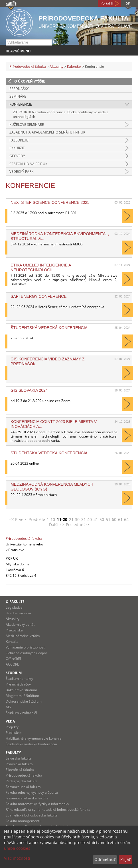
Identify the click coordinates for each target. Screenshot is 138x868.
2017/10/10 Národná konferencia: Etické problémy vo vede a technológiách (61, 114)
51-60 (111, 519)
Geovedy (17, 156)
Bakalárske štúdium (21, 690)
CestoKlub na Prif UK (28, 164)
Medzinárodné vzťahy (23, 636)
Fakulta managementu (24, 821)
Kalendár (74, 66)
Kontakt (12, 642)
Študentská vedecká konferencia (49, 328)
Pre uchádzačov (18, 684)
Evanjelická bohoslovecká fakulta (32, 815)
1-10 (51, 519)
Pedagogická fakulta (22, 781)
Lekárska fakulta (19, 758)
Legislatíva (14, 607)
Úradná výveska (18, 613)
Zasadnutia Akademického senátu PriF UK (47, 132)
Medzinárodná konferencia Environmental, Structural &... (60, 236)
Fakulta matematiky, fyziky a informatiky (37, 804)
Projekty (12, 727)
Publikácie (14, 733)
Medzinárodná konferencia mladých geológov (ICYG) (52, 487)
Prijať (125, 859)
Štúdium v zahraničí (21, 713)
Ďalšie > (57, 525)
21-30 (74, 519)
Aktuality (56, 66)
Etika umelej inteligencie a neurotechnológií (41, 267)
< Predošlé (35, 519)
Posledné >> (77, 525)
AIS (8, 707)
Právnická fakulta (19, 764)
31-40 (87, 519)
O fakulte (15, 602)
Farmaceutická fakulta (23, 787)
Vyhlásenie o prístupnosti (26, 647)
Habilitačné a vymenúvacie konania (34, 738)
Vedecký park (21, 172)
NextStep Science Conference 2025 (50, 202)
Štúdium (14, 673)
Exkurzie (17, 148)
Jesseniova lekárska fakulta (27, 798)
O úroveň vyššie (30, 81)
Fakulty (13, 753)
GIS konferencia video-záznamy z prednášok (48, 361)
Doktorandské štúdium (24, 701)
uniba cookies (17, 848)
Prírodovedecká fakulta (28, 66)
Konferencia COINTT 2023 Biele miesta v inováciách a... (54, 424)
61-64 (123, 519)
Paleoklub (19, 140)
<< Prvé (16, 519)
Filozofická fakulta (20, 770)
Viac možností (17, 858)
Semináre (18, 96)
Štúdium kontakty (19, 679)
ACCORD (13, 664)
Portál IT (107, 3)
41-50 (99, 519)
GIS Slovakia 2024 (29, 390)
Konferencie (21, 104)
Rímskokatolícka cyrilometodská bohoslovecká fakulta (48, 809)
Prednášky (19, 89)
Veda (10, 721)
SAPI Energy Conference (39, 296)
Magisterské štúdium (22, 696)
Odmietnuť (105, 859)
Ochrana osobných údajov (26, 653)
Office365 (13, 659)
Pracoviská (14, 630)
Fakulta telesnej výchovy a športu (32, 792)
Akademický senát (20, 624)
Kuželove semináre (27, 125)
